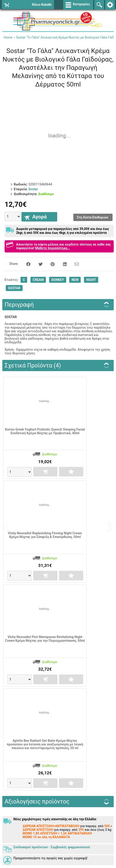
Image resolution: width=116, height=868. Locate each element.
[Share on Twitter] (38, 264)
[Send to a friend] (74, 264)
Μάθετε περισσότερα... (52, 248)
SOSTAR (14, 288)
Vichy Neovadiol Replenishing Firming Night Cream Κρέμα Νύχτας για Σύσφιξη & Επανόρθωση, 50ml (45, 535)
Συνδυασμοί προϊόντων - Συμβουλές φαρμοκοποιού (52, 847)
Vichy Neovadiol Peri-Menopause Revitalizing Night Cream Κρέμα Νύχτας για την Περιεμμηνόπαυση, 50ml (45, 639)
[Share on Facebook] (26, 264)
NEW (75, 280)
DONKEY (58, 280)
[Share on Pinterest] (50, 264)
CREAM (38, 280)
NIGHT (91, 280)
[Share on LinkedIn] (62, 264)
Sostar (33, 189)
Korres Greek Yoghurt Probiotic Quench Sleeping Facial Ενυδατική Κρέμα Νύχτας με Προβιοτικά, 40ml (45, 431)
